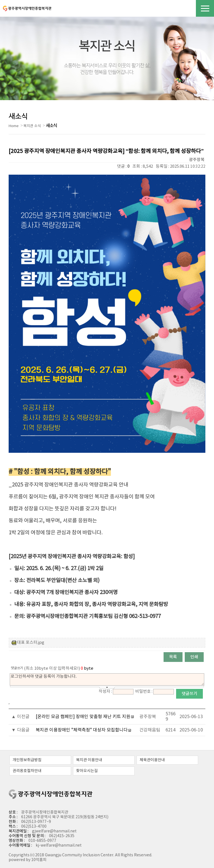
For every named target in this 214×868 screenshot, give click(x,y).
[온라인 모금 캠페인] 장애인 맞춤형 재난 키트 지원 (83, 717)
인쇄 (194, 657)
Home (14, 126)
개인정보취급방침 (27, 760)
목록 (173, 657)
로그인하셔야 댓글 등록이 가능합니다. (107, 679)
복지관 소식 (32, 126)
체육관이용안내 (152, 760)
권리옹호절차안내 (27, 771)
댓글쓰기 (189, 694)
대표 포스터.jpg (31, 643)
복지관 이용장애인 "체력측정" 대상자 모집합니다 (82, 730)
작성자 (104, 692)
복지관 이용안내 (89, 760)
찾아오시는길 (87, 771)
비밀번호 (143, 692)
